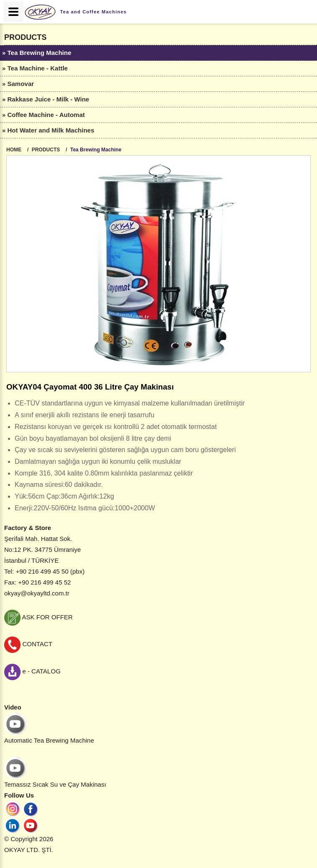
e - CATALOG (32, 671)
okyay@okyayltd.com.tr (37, 593)
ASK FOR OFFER (38, 617)
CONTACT (28, 644)
